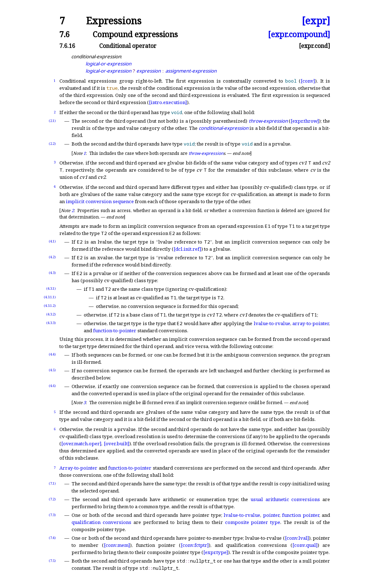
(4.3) (52, 273)
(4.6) (52, 386)
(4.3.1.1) (50, 297)
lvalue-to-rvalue (272, 323)
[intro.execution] (168, 102)
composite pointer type (253, 522)
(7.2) (52, 499)
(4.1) (52, 241)
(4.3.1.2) (50, 306)
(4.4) (52, 354)
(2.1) (52, 121)
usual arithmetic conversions (285, 499)
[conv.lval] (297, 538)
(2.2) (52, 144)
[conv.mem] (117, 545)
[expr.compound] (299, 34)
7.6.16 (67, 46)
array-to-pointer (311, 323)
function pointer (301, 515)
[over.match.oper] (81, 444)
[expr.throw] (305, 121)
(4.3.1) (51, 288)
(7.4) (52, 538)
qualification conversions (101, 522)
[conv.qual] (305, 545)
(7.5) (52, 561)
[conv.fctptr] (195, 545)
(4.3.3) (51, 323)
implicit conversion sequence (100, 201)
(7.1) (52, 483)
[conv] (308, 81)
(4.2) (52, 257)
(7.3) (52, 515)
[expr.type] (216, 552)
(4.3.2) (51, 314)
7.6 (65, 34)
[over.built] (116, 444)
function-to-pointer (115, 330)
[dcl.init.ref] (187, 249)
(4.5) (52, 370)
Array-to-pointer (78, 468)
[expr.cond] (314, 46)
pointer (271, 515)
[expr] (316, 21)
